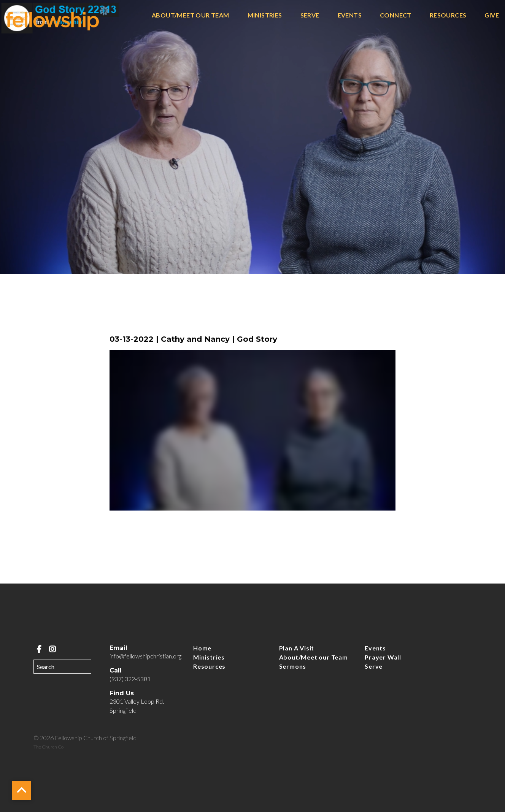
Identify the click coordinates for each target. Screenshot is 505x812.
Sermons (293, 666)
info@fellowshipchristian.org (145, 656)
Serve (310, 15)
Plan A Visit (297, 648)
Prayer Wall (383, 657)
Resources (448, 15)
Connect (396, 15)
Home (202, 648)
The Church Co (48, 747)
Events (350, 15)
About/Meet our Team (191, 15)
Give (492, 15)
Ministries (265, 15)
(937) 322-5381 (130, 679)
